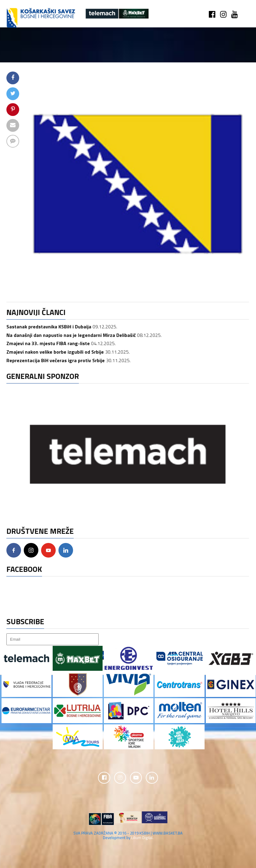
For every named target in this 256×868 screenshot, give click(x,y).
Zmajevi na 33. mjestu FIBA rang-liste (48, 343)
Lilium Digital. (142, 838)
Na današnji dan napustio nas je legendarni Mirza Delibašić (71, 335)
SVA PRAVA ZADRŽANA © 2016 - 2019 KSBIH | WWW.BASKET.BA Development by (128, 836)
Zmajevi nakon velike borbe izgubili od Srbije (55, 352)
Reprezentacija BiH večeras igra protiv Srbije (56, 360)
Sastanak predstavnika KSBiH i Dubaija (49, 327)
